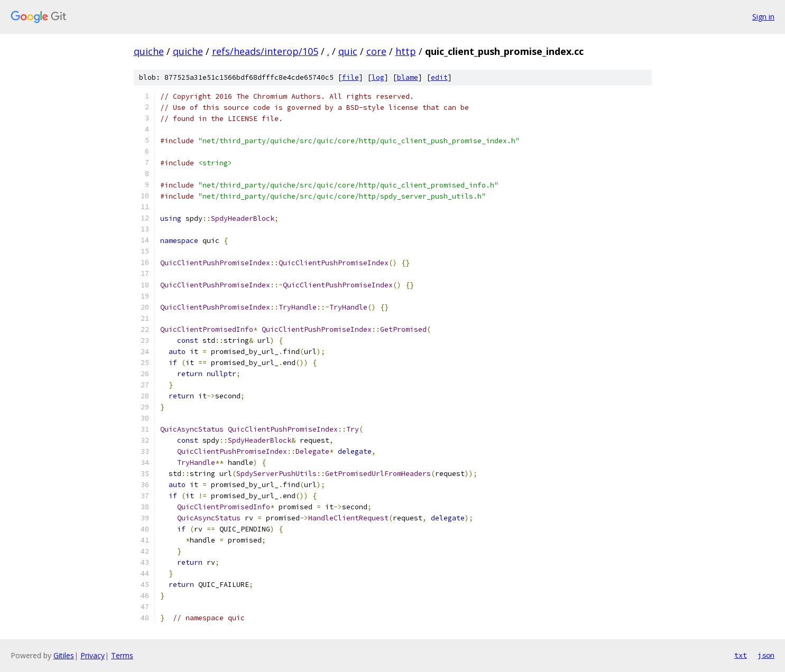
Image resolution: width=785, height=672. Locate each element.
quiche (149, 51)
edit (439, 77)
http (406, 51)
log (378, 77)
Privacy (93, 655)
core (376, 51)
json (766, 655)
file (350, 77)
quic (348, 51)
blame (408, 77)
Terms (122, 655)
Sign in (763, 17)
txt (741, 655)
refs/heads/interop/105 (265, 51)
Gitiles (64, 655)
